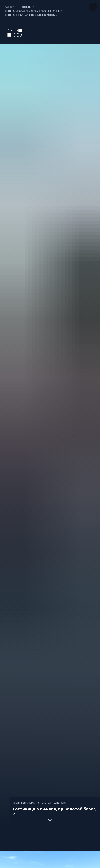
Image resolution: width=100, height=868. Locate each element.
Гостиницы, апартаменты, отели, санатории (33, 11)
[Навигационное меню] (93, 7)
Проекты (25, 7)
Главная (9, 7)
